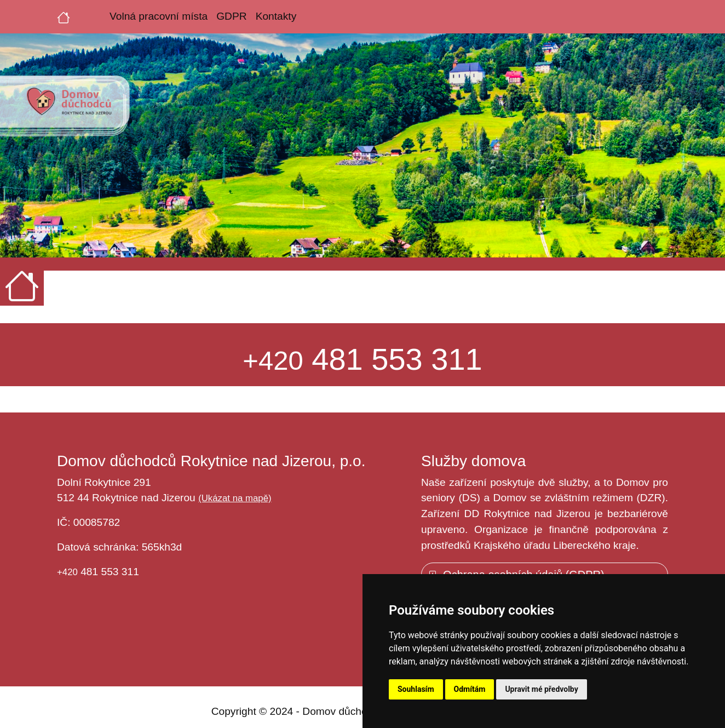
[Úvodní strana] (64, 16)
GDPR (231, 16)
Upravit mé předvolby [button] (541, 689)
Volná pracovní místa (159, 16)
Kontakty (276, 16)
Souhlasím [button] (416, 689)
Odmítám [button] (470, 689)
